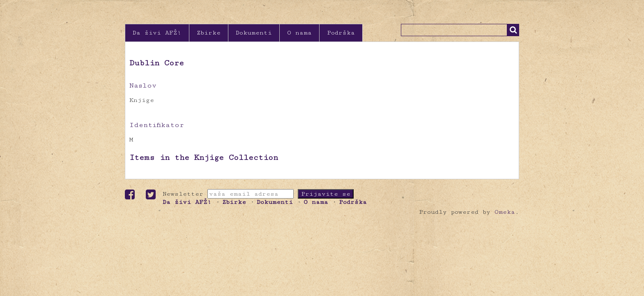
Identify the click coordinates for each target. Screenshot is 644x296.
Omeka (505, 212)
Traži (513, 30)
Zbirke (209, 33)
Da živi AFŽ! (157, 33)
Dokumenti (254, 33)
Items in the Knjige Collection (204, 157)
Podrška (341, 33)
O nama (299, 33)
